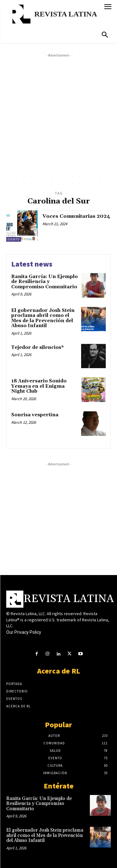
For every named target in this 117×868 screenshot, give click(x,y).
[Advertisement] (58, 117)
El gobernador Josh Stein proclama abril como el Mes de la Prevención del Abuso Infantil (43, 318)
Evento (14, 239)
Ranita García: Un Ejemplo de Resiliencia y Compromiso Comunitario (44, 282)
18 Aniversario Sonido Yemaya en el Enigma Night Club (39, 386)
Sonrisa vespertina (35, 415)
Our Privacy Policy (24, 632)
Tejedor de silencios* (38, 347)
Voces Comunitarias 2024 (76, 216)
